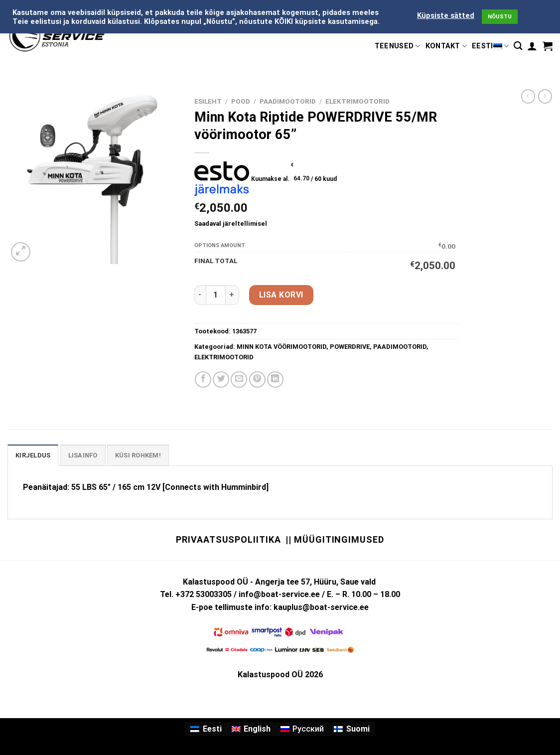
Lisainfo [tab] (83, 455)
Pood (241, 101)
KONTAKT (446, 46)
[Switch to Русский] (302, 729)
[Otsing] (518, 46)
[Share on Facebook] (203, 379)
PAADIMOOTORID (288, 101)
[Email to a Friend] (239, 379)
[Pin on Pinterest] (257, 379)
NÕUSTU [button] (500, 17)
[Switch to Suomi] (351, 729)
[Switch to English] (251, 729)
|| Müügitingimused (335, 539)
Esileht (208, 101)
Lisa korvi (281, 295)
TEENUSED (398, 46)
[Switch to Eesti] (206, 729)
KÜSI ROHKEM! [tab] (138, 455)
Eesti (490, 46)
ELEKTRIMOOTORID (357, 101)
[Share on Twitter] (221, 379)
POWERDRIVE (350, 347)
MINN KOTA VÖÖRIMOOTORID (281, 347)
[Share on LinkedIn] (275, 379)
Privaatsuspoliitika (228, 539)
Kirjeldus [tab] (33, 455)
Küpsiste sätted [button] (446, 15)
